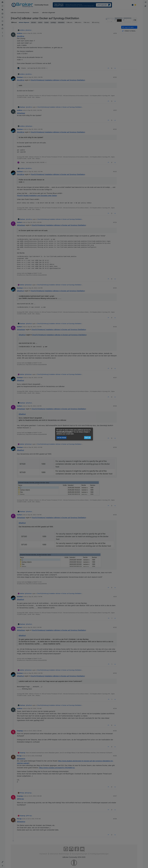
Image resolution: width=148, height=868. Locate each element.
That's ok (87, 438)
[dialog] (74, 434)
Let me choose (62, 438)
